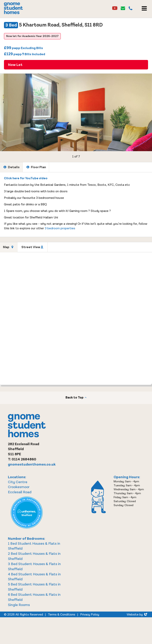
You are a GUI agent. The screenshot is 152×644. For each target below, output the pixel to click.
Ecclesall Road (20, 492)
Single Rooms (19, 605)
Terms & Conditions (62, 615)
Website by (137, 615)
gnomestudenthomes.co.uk (32, 464)
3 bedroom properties (60, 228)
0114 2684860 (24, 459)
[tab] (11, 167)
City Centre (18, 482)
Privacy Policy (90, 615)
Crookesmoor (19, 487)
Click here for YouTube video (26, 178)
